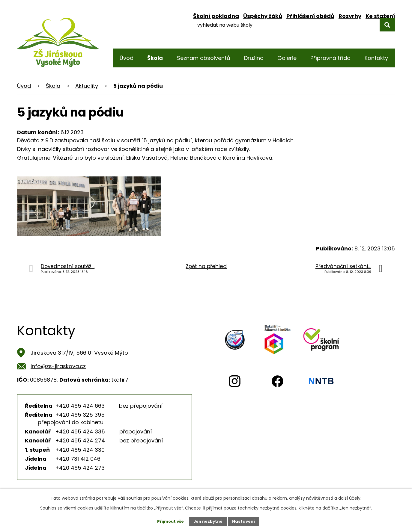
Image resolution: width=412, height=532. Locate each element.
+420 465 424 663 (80, 406)
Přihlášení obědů (310, 16)
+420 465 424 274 (80, 440)
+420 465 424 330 (80, 450)
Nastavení (246, 521)
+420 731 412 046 (78, 459)
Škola (53, 86)
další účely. (350, 497)
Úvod (24, 86)
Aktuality (87, 86)
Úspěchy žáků (263, 16)
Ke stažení (380, 16)
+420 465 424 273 (80, 468)
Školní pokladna (216, 16)
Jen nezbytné (208, 521)
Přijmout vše (168, 521)
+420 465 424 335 (80, 432)
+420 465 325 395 (80, 415)
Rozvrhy (350, 16)
